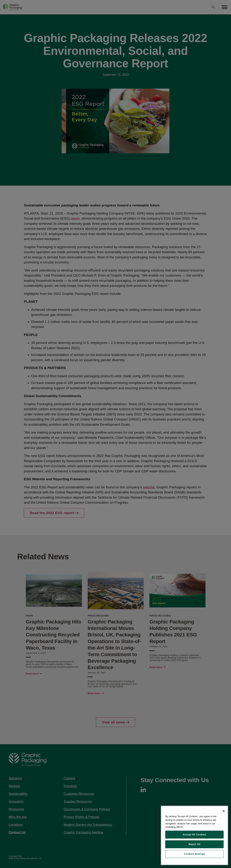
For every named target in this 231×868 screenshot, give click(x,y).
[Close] (224, 811)
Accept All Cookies (194, 834)
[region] (194, 835)
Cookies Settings (194, 854)
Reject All (195, 844)
